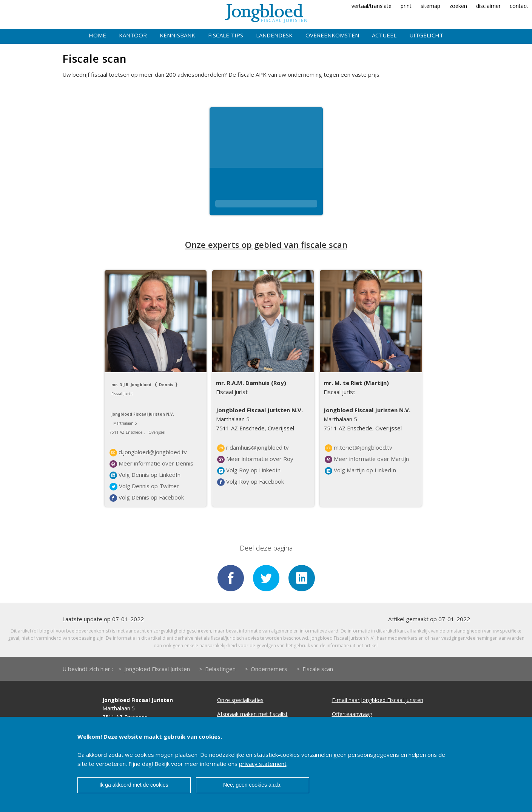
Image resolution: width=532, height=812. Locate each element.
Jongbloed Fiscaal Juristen (157, 669)
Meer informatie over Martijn (367, 459)
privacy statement (263, 764)
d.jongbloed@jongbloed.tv (148, 452)
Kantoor (133, 35)
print (406, 6)
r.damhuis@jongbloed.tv (253, 448)
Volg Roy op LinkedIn (249, 470)
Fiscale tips (226, 35)
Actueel (384, 35)
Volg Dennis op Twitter (144, 486)
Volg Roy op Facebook (251, 482)
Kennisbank (177, 35)
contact (519, 6)
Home (97, 35)
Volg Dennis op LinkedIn (145, 475)
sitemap (430, 6)
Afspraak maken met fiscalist (252, 714)
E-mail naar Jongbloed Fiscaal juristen (378, 700)
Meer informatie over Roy (255, 459)
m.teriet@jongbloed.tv (359, 448)
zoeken (458, 6)
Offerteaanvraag (352, 714)
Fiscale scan (318, 669)
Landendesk (274, 35)
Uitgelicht (426, 35)
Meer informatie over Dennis (151, 464)
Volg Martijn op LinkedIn (360, 470)
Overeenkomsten (332, 35)
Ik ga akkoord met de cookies (134, 785)
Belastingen (220, 669)
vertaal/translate (372, 6)
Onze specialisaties (240, 700)
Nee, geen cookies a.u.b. (252, 785)
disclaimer (488, 6)
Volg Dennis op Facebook (147, 498)
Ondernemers (269, 669)
